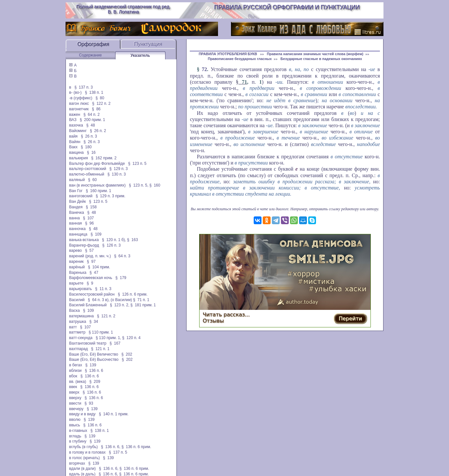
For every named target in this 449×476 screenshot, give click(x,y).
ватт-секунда (81, 338)
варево (75, 250)
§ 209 (95, 382)
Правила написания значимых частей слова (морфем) (315, 54)
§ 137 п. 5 (118, 452)
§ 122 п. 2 (101, 104)
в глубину (78, 441)
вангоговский (81, 196)
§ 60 (92, 180)
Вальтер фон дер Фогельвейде (97, 164)
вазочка (76, 125)
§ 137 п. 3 (84, 87)
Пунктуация (148, 44)
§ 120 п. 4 (132, 338)
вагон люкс (79, 104)
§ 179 (121, 278)
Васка (74, 311)
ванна (74, 218)
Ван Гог (76, 191)
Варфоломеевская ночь (91, 278)
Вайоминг (78, 131)
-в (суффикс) (81, 98)
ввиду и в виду (82, 414)
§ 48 (91, 125)
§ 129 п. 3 (119, 169)
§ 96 (89, 223)
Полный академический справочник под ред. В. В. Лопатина (123, 9)
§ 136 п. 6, (111, 447)
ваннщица (78, 234)
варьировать (80, 289)
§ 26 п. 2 (98, 131)
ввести (75, 403)
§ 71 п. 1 (141, 300)
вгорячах (77, 463)
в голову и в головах (87, 452)
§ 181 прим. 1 (143, 305)
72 (204, 69)
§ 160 (155, 185)
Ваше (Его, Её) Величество (94, 354)
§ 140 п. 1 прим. (114, 414)
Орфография (93, 44)
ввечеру (76, 409)
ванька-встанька (84, 240)
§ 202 (127, 354)
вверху (75, 398)
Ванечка (77, 213)
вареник (76, 262)
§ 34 (94, 322)
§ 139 (91, 365)
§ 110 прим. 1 (101, 332)
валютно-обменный (87, 174)
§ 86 (96, 109)
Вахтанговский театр (88, 343)
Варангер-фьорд (84, 245)
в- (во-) (75, 92)
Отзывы (213, 321)
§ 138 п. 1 (94, 92)
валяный (77, 180)
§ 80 (100, 98)
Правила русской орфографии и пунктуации (287, 7)
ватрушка (78, 322)
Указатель (140, 55)
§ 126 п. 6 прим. (133, 294)
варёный (77, 267)
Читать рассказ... (226, 315)
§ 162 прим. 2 (104, 158)
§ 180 (86, 147)
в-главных (78, 431)
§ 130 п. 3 (117, 174)
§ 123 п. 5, (139, 185)
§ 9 (90, 283)
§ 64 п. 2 (91, 115)
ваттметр (77, 332)
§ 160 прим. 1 (98, 191)
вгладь (75, 436)
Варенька (78, 273)
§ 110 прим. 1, (108, 338)
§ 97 (91, 262)
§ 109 (96, 234)
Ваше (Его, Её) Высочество (94, 360)
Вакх (73, 147)
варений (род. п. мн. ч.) (90, 256)
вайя (73, 136)
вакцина (76, 153)
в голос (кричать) (84, 458)
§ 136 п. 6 (94, 371)
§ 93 (89, 403)
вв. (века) (78, 382)
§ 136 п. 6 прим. (136, 447)
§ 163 (133, 240)
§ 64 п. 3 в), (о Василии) (110, 300)
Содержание (90, 55)
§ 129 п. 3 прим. (110, 196)
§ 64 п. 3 (122, 256)
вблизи (75, 371)
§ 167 (115, 343)
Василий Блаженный (88, 305)
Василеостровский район (92, 294)
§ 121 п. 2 (106, 316)
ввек (73, 387)
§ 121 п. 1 (100, 349)
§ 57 (89, 250)
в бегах (76, 365)
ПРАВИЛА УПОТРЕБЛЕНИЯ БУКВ (228, 54)
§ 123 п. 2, (120, 305)
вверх (74, 392)
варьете (76, 283)
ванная (75, 223)
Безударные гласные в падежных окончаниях (321, 59)
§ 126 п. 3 (111, 245)
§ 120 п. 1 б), (114, 240)
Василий (77, 300)
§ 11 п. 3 (103, 289)
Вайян (75, 142)
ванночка (77, 229)
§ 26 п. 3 (89, 136)
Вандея (76, 207)
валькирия (79, 158)
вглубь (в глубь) (83, 447)
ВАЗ (73, 120)
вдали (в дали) (82, 469)
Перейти (350, 318)
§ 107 (88, 218)
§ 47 (94, 273)
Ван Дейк (77, 201)
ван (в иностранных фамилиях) (97, 185)
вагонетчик (79, 109)
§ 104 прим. (99, 267)
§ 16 (91, 153)
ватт (73, 327)
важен (75, 115)
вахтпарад (79, 349)
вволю (75, 420)
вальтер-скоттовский (88, 169)
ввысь (75, 425)
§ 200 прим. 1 (92, 120)
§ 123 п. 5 (137, 164)
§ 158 (91, 207)
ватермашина (81, 316)
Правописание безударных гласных (240, 59)
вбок (73, 376)
